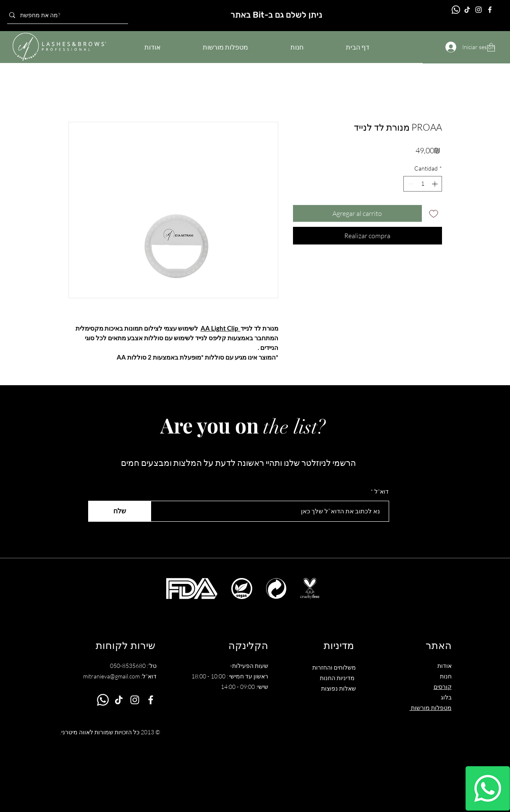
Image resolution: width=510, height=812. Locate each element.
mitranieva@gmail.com (111, 676)
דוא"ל (382, 491)
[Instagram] (479, 10)
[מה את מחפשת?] (65, 15)
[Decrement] (410, 184)
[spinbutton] (423, 184)
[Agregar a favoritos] (434, 213)
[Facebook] (490, 10)
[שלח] (120, 511)
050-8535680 (128, 666)
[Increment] (435, 184)
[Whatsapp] (488, 788)
